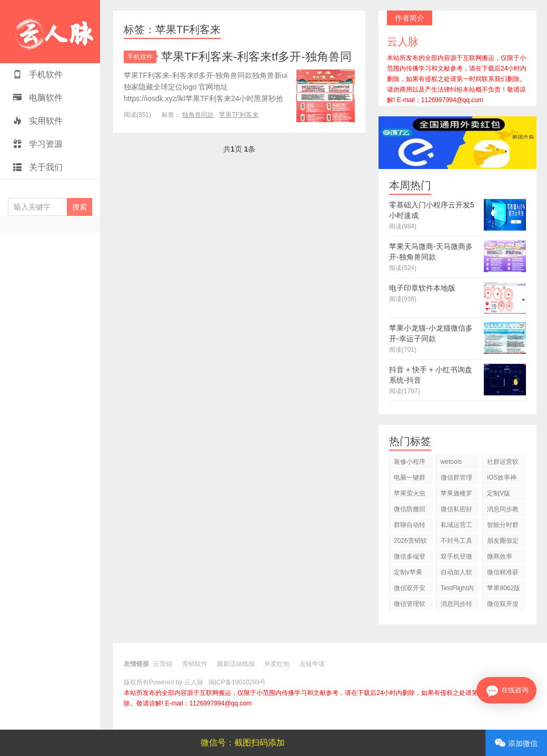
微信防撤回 (410, 509)
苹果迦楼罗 (456, 493)
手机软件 (38, 74)
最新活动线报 (236, 664)
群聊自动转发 (410, 527)
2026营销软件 (410, 543)
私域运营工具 (456, 527)
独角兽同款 (198, 115)
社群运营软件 (503, 464)
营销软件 (195, 664)
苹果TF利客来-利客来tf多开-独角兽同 (256, 57)
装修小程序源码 (410, 464)
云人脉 (50, 32)
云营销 (163, 664)
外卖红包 (277, 664)
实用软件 (38, 121)
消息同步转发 (456, 606)
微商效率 (500, 556)
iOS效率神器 (502, 479)
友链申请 (312, 664)
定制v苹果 (408, 572)
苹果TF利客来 (239, 115)
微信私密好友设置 (456, 511)
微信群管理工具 (456, 479)
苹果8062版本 (504, 590)
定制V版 (499, 493)
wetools (451, 462)
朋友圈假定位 (503, 543)
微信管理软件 (410, 606)
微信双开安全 (410, 590)
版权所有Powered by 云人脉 (163, 682)
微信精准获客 (503, 574)
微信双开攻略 (503, 606)
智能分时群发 (503, 527)
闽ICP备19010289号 (237, 682)
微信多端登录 (410, 558)
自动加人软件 (456, 574)
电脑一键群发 (410, 479)
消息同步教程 (503, 511)
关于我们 (38, 167)
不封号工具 (456, 541)
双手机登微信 (456, 558)
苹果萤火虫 (410, 493)
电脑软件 (38, 98)
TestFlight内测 (457, 590)
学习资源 (38, 144)
